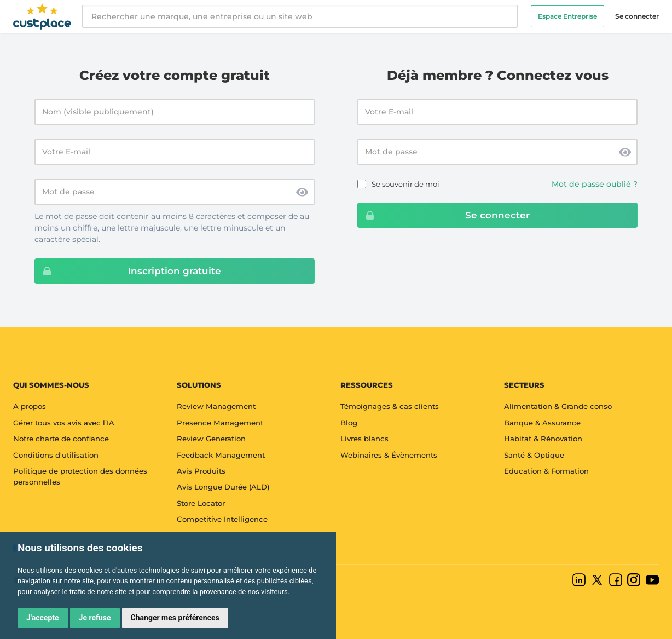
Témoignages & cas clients (390, 406)
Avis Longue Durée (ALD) (223, 487)
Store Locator (201, 503)
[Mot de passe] (175, 192)
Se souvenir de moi (405, 184)
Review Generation (211, 439)
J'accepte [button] (43, 618)
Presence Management (220, 423)
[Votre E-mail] (175, 152)
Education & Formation (546, 471)
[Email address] (497, 112)
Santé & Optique (534, 455)
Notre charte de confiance (61, 439)
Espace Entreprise (567, 16)
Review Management (216, 406)
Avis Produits (201, 471)
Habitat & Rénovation (543, 439)
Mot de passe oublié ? (595, 184)
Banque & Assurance (542, 423)
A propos (30, 406)
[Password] (497, 152)
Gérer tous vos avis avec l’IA (64, 423)
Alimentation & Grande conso (558, 406)
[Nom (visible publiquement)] (175, 112)
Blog (349, 423)
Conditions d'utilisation (56, 455)
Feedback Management (221, 455)
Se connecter (637, 16)
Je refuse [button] (95, 618)
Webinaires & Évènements (389, 455)
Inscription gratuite (128, 271)
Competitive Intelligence (222, 519)
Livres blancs (364, 439)
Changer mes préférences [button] (175, 618)
